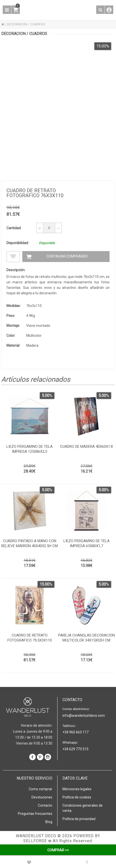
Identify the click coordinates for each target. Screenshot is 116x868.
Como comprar (41, 789)
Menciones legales (77, 789)
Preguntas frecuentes (35, 814)
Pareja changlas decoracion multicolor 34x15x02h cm (87, 638)
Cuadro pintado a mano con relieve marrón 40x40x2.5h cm (29, 543)
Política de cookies (77, 797)
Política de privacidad (79, 819)
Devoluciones (42, 797)
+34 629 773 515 (75, 749)
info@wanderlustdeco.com (84, 716)
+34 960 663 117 (75, 732)
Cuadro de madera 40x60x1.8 (86, 447)
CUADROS (38, 24)
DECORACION (17, 24)
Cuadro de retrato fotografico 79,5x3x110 (30, 638)
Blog (49, 822)
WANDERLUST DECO (36, 836)
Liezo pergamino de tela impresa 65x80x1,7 (87, 543)
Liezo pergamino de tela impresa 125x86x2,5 (29, 449)
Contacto (45, 805)
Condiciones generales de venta (83, 808)
